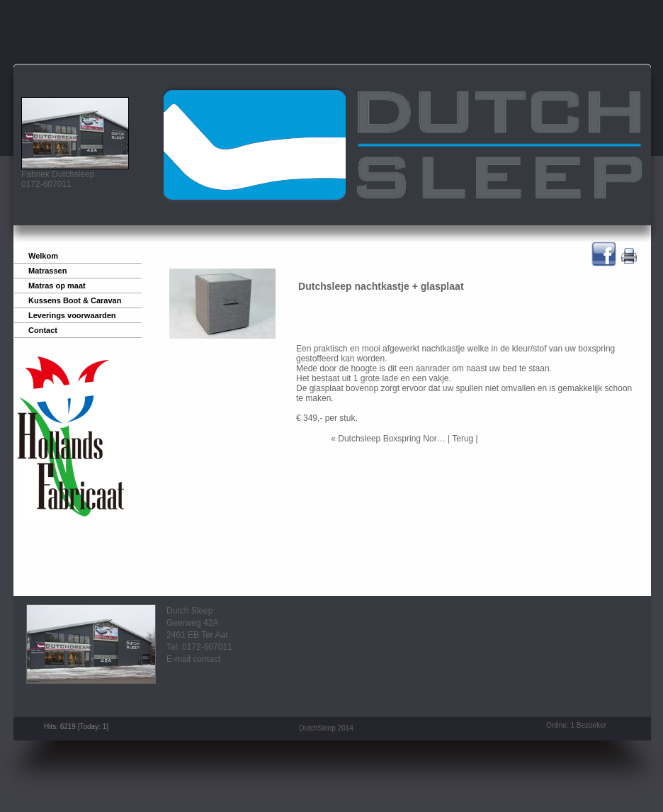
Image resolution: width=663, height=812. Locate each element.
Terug (463, 439)
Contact (43, 330)
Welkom (43, 256)
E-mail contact (193, 659)
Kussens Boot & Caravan (75, 300)
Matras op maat (57, 286)
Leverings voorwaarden (72, 315)
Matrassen (47, 271)
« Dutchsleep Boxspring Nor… (388, 439)
